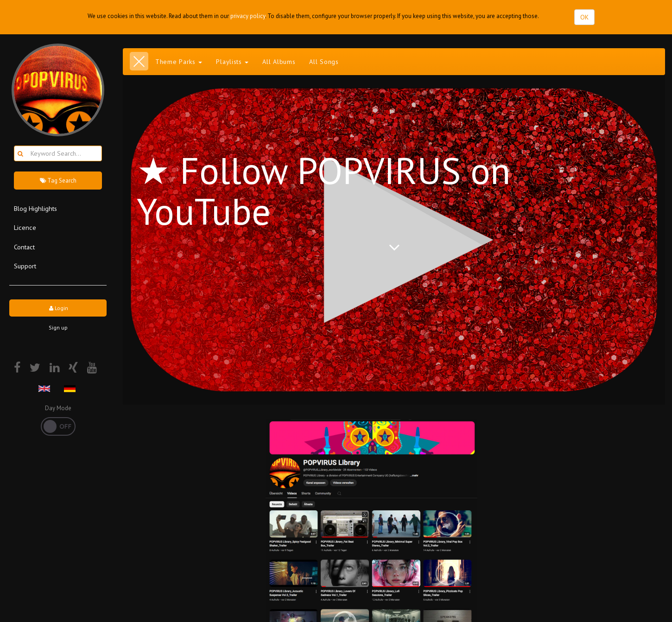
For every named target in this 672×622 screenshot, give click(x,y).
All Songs (324, 62)
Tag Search (58, 181)
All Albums (279, 62)
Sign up (58, 327)
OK (584, 17)
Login (58, 308)
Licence (25, 227)
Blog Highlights (35, 208)
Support (25, 266)
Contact (24, 247)
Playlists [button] (232, 62)
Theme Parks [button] (179, 62)
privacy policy (248, 16)
